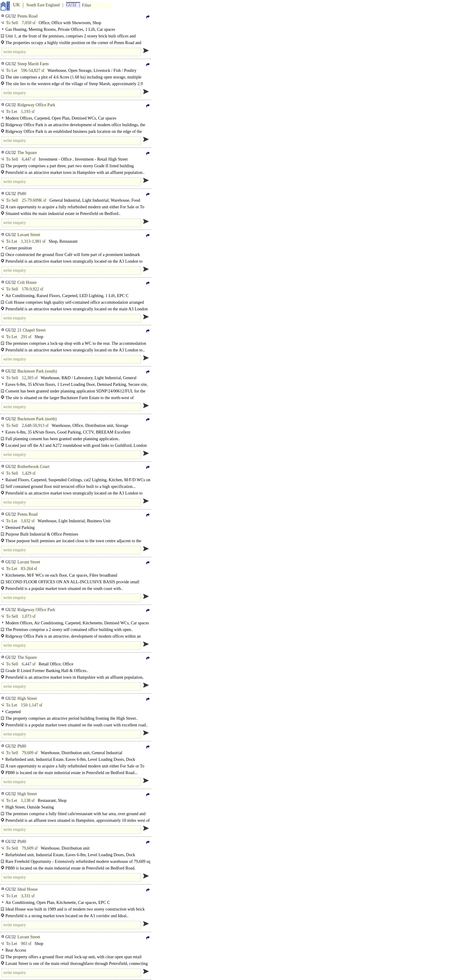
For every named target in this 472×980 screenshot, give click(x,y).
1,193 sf (28, 112)
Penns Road (28, 16)
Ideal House (28, 889)
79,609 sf (30, 753)
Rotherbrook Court (34, 467)
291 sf (26, 337)
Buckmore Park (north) (37, 419)
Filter (87, 5)
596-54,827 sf (33, 70)
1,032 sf (28, 521)
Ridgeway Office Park (36, 105)
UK (16, 5)
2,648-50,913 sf (35, 426)
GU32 (71, 5)
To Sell (12, 23)
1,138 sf (28, 801)
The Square (27, 153)
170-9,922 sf (32, 289)
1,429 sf (29, 473)
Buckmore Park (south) (37, 371)
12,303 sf (30, 378)
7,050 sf (29, 23)
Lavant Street (29, 235)
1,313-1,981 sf (33, 241)
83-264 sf (29, 569)
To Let (12, 70)
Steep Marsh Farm (33, 64)
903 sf (26, 944)
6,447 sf (29, 159)
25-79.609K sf (34, 200)
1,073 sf (29, 616)
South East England (43, 5)
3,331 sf (28, 896)
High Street (27, 698)
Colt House (27, 282)
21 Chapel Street (32, 330)
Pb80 (22, 194)
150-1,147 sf (32, 705)
